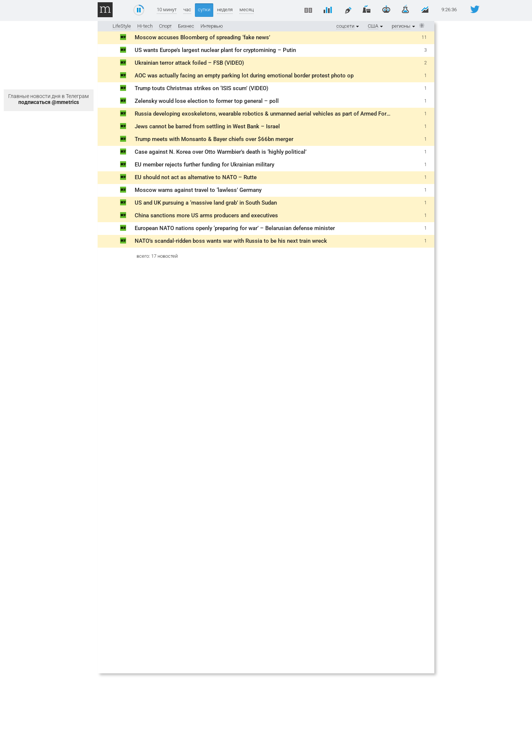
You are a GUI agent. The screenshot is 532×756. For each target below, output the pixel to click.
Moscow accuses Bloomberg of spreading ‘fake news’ (202, 37)
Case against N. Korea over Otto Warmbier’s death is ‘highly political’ (221, 152)
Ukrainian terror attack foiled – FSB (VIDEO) (189, 63)
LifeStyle (122, 26)
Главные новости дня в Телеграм (48, 99)
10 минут (167, 10)
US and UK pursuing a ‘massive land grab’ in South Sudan (206, 203)
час (187, 10)
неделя (225, 10)
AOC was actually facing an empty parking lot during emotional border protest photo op (244, 76)
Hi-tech (145, 26)
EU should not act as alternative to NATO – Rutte (196, 177)
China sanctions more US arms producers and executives (206, 215)
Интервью (212, 26)
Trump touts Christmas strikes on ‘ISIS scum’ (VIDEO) (201, 88)
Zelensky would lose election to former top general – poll (207, 101)
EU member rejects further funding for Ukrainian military (204, 165)
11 (424, 37)
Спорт (165, 26)
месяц (247, 10)
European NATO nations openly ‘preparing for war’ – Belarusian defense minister (235, 228)
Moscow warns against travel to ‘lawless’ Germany (198, 190)
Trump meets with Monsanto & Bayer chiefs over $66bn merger (214, 139)
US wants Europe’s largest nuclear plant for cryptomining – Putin (215, 50)
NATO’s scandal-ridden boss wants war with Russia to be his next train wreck (231, 241)
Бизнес (186, 26)
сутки (204, 10)
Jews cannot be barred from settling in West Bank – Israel (208, 126)
